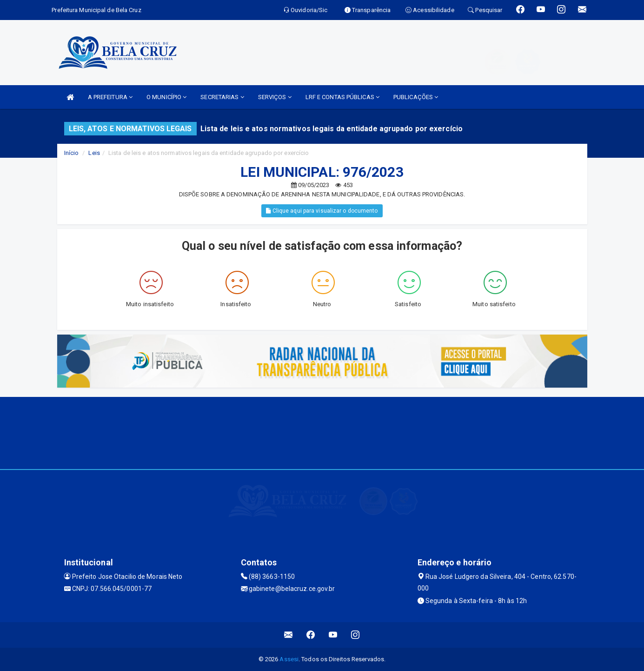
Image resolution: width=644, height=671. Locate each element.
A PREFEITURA (110, 97)
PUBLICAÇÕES (416, 97)
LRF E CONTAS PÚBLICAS (342, 97)
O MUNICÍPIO (166, 97)
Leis (94, 153)
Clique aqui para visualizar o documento (322, 211)
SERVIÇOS (275, 97)
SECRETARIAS (222, 97)
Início (72, 153)
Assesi (289, 659)
